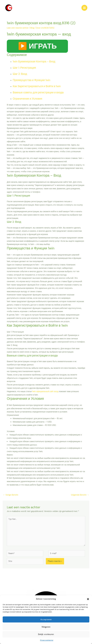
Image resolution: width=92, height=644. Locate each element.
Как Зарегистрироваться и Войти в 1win (37, 87)
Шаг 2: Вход (20, 74)
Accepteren (46, 620)
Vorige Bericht (11, 495)
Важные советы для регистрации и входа (38, 93)
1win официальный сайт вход (45, 392)
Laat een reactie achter (18, 28)
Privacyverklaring (47, 640)
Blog (32, 28)
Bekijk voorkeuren (46, 634)
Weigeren (46, 627)
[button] (88, 599)
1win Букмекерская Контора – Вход (34, 62)
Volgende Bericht (80, 495)
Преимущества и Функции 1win (31, 81)
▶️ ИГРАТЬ (37, 46)
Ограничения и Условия (27, 99)
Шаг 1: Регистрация (24, 68)
